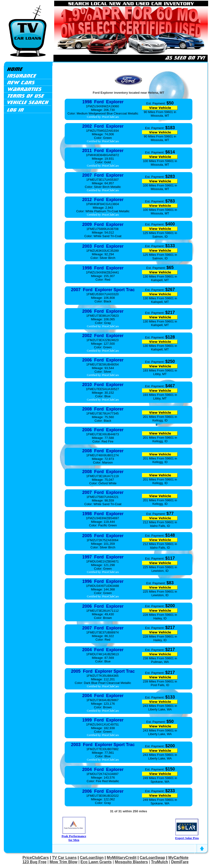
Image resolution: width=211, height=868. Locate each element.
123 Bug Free (34, 862)
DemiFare (180, 862)
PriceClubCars (36, 858)
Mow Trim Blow (63, 862)
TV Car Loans (64, 858)
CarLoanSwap (152, 858)
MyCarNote (178, 858)
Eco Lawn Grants (96, 862)
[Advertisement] (28, 188)
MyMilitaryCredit (121, 858)
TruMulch (160, 862)
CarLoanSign (92, 858)
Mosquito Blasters (131, 862)
